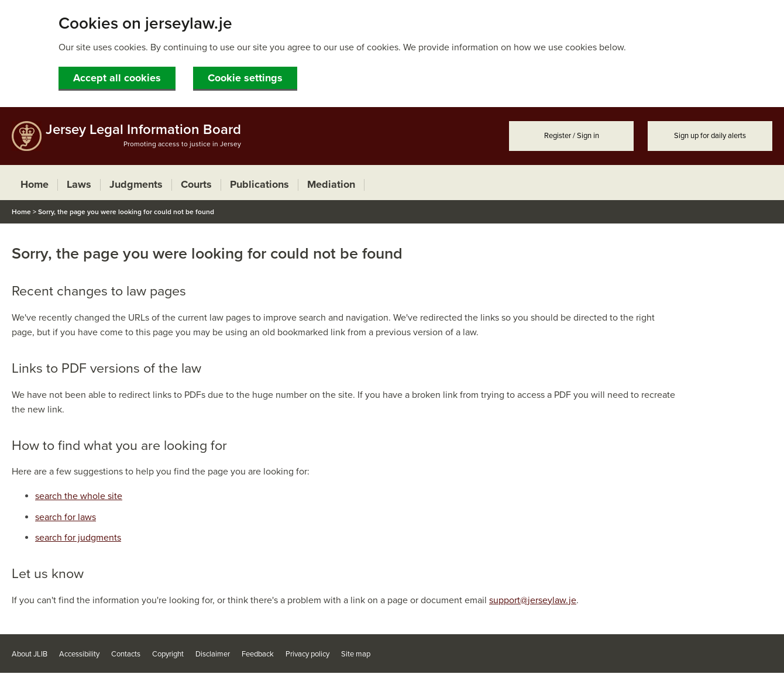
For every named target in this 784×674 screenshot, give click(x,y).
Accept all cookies (117, 78)
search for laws (66, 517)
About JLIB (30, 654)
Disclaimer (213, 654)
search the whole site (79, 496)
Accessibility (79, 654)
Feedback (258, 654)
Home (21, 212)
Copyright (168, 654)
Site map (356, 654)
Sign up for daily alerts (710, 136)
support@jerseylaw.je (533, 600)
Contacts (126, 654)
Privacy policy (307, 654)
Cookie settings (245, 78)
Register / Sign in (572, 136)
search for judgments (78, 538)
